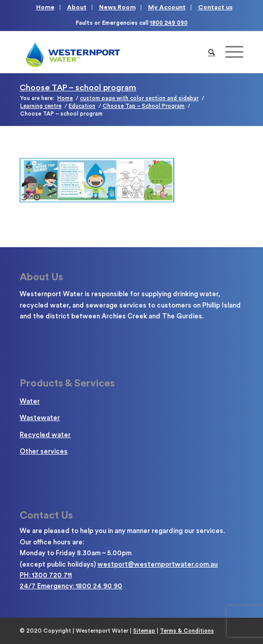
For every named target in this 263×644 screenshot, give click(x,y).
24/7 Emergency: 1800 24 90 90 (71, 586)
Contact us (215, 7)
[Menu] (229, 52)
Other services (44, 451)
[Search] (212, 52)
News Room (117, 7)
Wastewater (40, 418)
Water (30, 401)
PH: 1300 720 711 (46, 575)
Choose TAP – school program (78, 88)
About (77, 7)
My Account (167, 7)
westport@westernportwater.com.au (158, 564)
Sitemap (144, 631)
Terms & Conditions (187, 631)
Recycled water (45, 435)
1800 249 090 (169, 23)
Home (45, 7)
